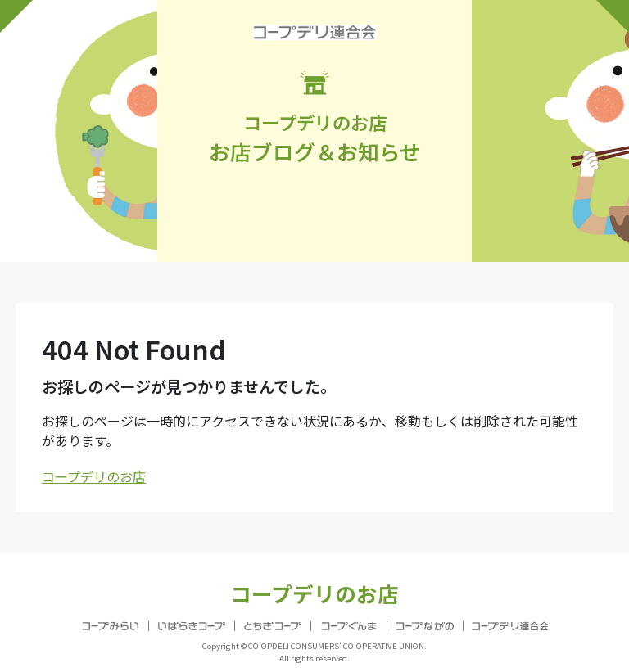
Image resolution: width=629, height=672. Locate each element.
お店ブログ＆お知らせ (314, 119)
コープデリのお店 (94, 476)
